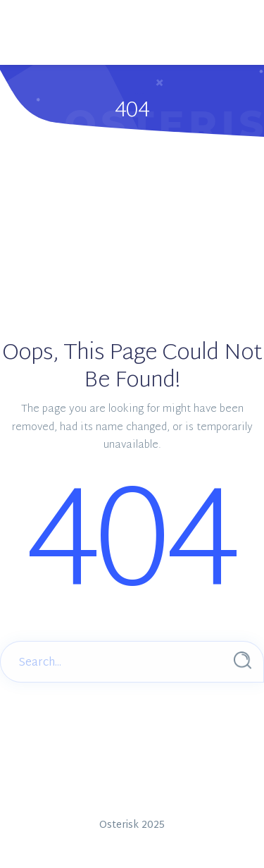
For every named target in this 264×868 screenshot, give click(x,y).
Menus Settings (121, 56)
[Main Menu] (32, 15)
